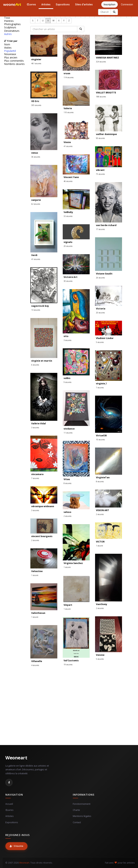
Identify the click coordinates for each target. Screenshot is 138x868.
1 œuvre (99, 546)
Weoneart (16, 758)
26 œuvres (100, 278)
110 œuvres (69, 112)
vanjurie (36, 200)
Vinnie (67, 142)
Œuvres (31, 4)
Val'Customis (71, 661)
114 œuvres (69, 77)
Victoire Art (71, 277)
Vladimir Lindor (105, 338)
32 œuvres (68, 216)
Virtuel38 (101, 436)
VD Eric (35, 101)
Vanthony (102, 604)
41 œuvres (68, 146)
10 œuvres (100, 440)
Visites (8, 48)
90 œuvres (100, 138)
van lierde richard (106, 225)
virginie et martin (42, 361)
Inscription (110, 4)
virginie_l (101, 384)
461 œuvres (36, 63)
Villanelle (37, 661)
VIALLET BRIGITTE (106, 93)
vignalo (68, 242)
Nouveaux (10, 54)
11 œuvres (68, 433)
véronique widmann (43, 506)
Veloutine (37, 571)
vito (66, 336)
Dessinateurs (12, 31)
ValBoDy (68, 212)
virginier (36, 59)
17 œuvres (100, 229)
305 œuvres (36, 105)
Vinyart (68, 605)
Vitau (67, 479)
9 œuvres (67, 382)
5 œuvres (100, 342)
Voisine (100, 655)
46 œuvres (68, 181)
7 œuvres (100, 388)
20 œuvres (68, 246)
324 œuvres (101, 62)
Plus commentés (14, 61)
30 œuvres (68, 281)
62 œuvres (36, 204)
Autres (8, 34)
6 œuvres (35, 365)
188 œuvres (101, 97)
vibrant (100, 170)
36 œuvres (36, 157)
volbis (67, 378)
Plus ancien (11, 58)
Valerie (68, 108)
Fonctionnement (82, 804)
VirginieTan (103, 477)
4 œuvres (35, 665)
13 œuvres (36, 310)
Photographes (12, 24)
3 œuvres (67, 340)
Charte (76, 810)
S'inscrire (16, 846)
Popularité (10, 51)
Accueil (9, 804)
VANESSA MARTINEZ (107, 58)
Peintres (9, 21)
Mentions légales (82, 816)
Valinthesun (38, 613)
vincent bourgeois (42, 536)
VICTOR (100, 542)
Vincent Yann (71, 177)
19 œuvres (68, 665)
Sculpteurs (10, 27)
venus (35, 153)
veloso (67, 512)
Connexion (127, 4)
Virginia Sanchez (73, 563)
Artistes (46, 4)
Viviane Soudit (104, 274)
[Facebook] (9, 782)
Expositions (63, 4)
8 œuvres (67, 483)
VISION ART (103, 510)
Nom (7, 44)
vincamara (37, 474)
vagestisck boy (40, 306)
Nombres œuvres (14, 64)
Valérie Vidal (39, 424)
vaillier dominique (106, 134)
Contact (77, 822)
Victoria (101, 309)
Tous (7, 18)
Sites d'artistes (84, 4)
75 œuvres (100, 174)
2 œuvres (100, 514)
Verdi (34, 255)
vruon (67, 73)
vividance (69, 429)
